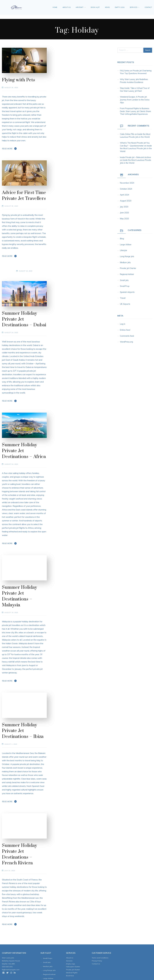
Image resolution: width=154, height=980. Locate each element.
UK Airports (125, 304)
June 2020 (124, 213)
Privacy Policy (97, 961)
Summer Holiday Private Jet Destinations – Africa (24, 451)
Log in (123, 324)
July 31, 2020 (10, 871)
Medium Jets (125, 262)
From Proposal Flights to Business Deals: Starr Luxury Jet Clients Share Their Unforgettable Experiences (135, 111)
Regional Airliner (127, 274)
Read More (7, 149)
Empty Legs (120, 7)
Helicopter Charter (73, 967)
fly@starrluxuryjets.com (11, 970)
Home (55, 7)
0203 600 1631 (7, 967)
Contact (148, 7)
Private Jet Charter (128, 268)
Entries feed (125, 330)
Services (134, 7)
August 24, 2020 (26, 271)
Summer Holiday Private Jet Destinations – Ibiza (23, 731)
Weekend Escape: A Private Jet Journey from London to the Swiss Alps (135, 100)
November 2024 (127, 183)
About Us (67, 7)
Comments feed (127, 336)
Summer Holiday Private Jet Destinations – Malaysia (20, 596)
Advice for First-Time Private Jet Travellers (24, 196)
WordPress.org (126, 342)
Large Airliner (126, 245)
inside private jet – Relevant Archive (135, 157)
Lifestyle (123, 250)
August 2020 (126, 201)
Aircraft (80, 7)
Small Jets (124, 280)
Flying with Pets (19, 80)
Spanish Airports (127, 292)
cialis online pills (127, 134)
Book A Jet (95, 7)
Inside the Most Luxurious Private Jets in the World (136, 149)
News (107, 7)
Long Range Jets (127, 256)
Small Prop (125, 286)
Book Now (70, 976)
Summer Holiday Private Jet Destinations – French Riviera (20, 854)
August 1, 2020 (11, 744)
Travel (123, 298)
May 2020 (124, 219)
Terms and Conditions (100, 958)
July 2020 (124, 207)
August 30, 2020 (11, 88)
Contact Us (96, 964)
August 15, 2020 (11, 613)
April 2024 (125, 195)
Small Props (48, 958)
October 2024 (126, 189)
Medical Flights (72, 973)
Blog (122, 239)
